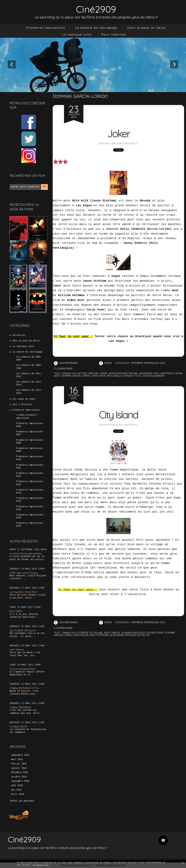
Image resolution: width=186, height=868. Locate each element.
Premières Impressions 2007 (30, 433)
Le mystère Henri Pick (23, 592)
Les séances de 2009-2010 (29, 367)
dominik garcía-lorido (76, 376)
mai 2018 (16, 790)
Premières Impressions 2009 (30, 450)
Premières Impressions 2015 (30, 500)
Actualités (19, 335)
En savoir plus (41, 865)
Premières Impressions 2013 (30, 483)
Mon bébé (16, 611)
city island (96, 633)
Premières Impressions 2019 (30, 525)
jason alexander (153, 376)
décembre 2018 (20, 773)
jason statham (118, 373)
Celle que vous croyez (24, 573)
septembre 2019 (20, 755)
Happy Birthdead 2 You (24, 688)
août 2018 (17, 786)
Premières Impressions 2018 (30, 516)
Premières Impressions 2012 (30, 475)
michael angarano (141, 373)
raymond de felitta (137, 635)
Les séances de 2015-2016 (29, 392)
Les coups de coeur (24, 399)
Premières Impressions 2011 (30, 467)
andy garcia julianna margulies (125, 633)
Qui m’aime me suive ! (23, 630)
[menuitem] (46, 28)
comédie (83, 633)
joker (103, 373)
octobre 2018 (19, 777)
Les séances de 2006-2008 (29, 359)
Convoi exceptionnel (22, 669)
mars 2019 (17, 760)
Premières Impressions (46, 28)
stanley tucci (132, 376)
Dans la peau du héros (147, 28)
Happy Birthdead (20, 707)
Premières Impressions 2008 (30, 442)
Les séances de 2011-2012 (29, 375)
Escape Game (18, 726)
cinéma (66, 373)
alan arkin (117, 635)
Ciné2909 (96, 9)
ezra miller (81, 635)
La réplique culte (77, 34)
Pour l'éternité (114, 34)
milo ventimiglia (164, 373)
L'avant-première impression (26, 417)
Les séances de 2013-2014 (29, 383)
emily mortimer (99, 635)
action (82, 373)
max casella (115, 376)
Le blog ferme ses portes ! (26, 553)
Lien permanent (66, 363)
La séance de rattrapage (96, 28)
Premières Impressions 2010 (30, 458)
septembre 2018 (20, 781)
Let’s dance (17, 650)
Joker (118, 133)
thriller (93, 373)
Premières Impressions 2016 (30, 508)
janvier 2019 (19, 768)
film (74, 373)
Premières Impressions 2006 (30, 425)
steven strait (155, 633)
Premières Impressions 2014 (30, 492)
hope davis (99, 376)
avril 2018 (18, 794)
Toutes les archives (22, 801)
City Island (118, 415)
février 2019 (19, 764)
